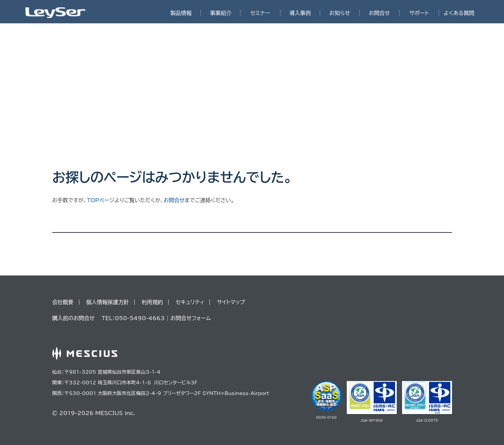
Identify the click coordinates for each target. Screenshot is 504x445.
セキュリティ (190, 302)
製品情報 (181, 13)
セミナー (260, 13)
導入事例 (300, 13)
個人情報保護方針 (108, 302)
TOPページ (101, 200)
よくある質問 (459, 13)
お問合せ (379, 13)
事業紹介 (221, 13)
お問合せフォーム (191, 318)
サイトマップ (231, 302)
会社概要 (63, 302)
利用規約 (152, 302)
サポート (419, 13)
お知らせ (340, 13)
